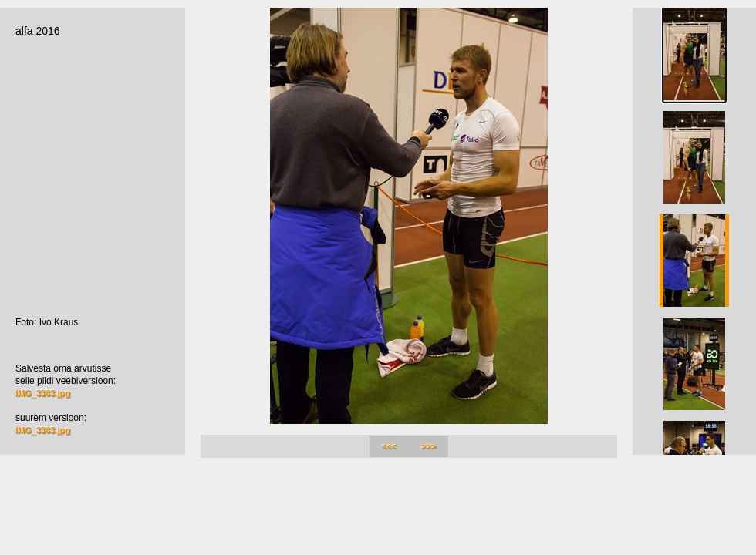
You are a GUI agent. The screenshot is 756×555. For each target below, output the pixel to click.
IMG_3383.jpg (43, 393)
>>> (429, 446)
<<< (389, 446)
